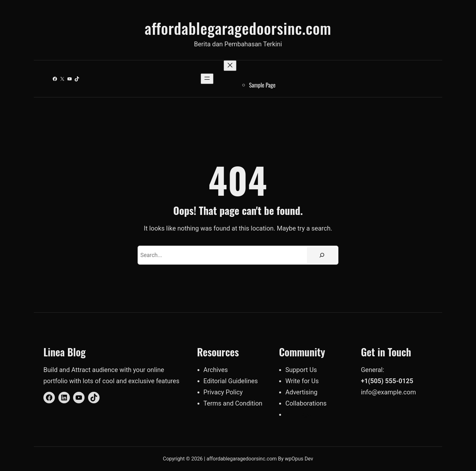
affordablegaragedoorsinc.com (238, 28)
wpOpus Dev (299, 459)
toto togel (299, 414)
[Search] (322, 255)
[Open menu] (207, 79)
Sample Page (262, 85)
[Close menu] (230, 66)
